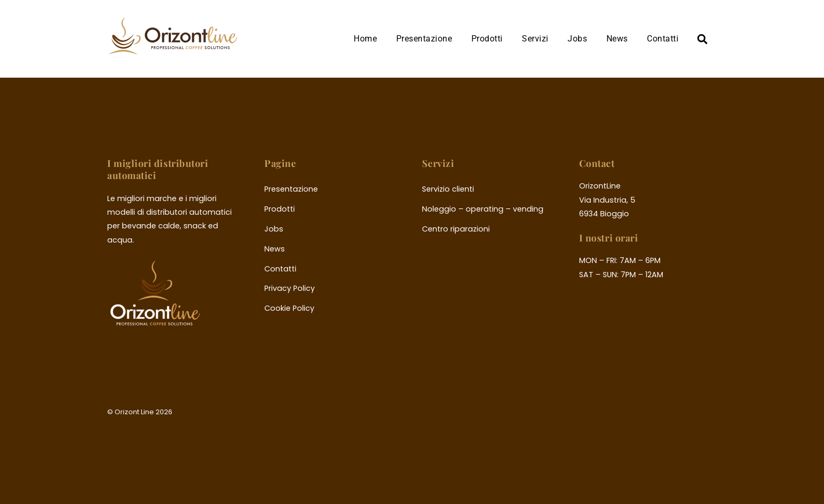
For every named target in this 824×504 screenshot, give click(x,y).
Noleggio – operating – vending (483, 209)
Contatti (663, 39)
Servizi (535, 39)
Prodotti (487, 39)
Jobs (577, 39)
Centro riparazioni (456, 229)
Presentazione (424, 39)
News (617, 39)
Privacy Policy (290, 288)
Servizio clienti (448, 189)
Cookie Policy (289, 308)
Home (365, 39)
